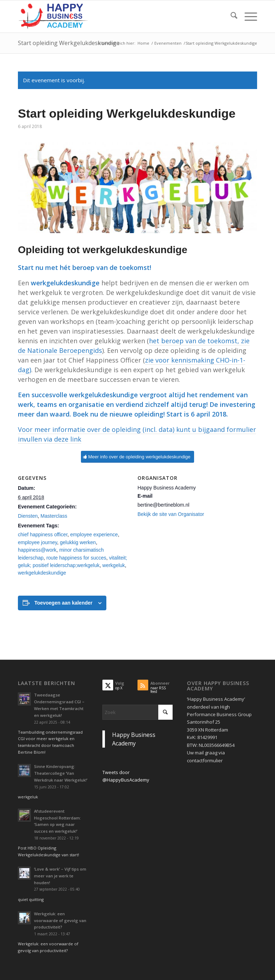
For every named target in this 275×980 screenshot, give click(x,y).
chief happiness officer (43, 535)
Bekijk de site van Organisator (171, 514)
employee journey (37, 542)
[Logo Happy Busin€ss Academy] (53, 16)
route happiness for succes (76, 558)
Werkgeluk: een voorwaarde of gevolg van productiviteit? (60, 920)
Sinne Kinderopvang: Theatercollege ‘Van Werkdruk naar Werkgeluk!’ (61, 773)
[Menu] (247, 16)
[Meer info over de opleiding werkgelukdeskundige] (137, 457)
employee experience (94, 535)
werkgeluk (114, 565)
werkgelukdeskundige (42, 573)
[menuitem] (230, 16)
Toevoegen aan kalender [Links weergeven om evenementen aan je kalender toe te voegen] (63, 603)
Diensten (28, 516)
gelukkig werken (78, 542)
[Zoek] (230, 16)
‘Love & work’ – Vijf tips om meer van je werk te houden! (60, 876)
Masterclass (54, 516)
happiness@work (37, 550)
